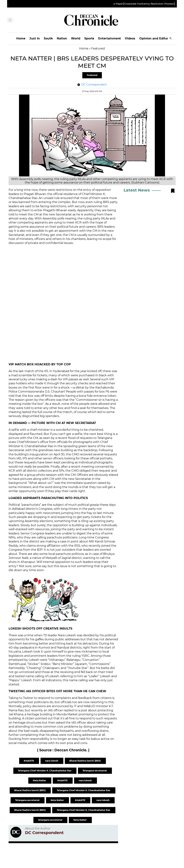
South (48, 38)
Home (21, 38)
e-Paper (118, 4)
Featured (92, 75)
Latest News (137, 190)
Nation (62, 38)
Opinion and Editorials (157, 38)
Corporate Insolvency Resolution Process (149, 4)
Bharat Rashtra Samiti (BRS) (85, 761)
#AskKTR (29, 761)
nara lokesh (52, 761)
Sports (89, 38)
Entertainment (110, 38)
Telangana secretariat (95, 771)
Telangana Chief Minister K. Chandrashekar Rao (45, 771)
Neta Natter (40, 780)
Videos (130, 38)
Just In (35, 38)
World (76, 38)
